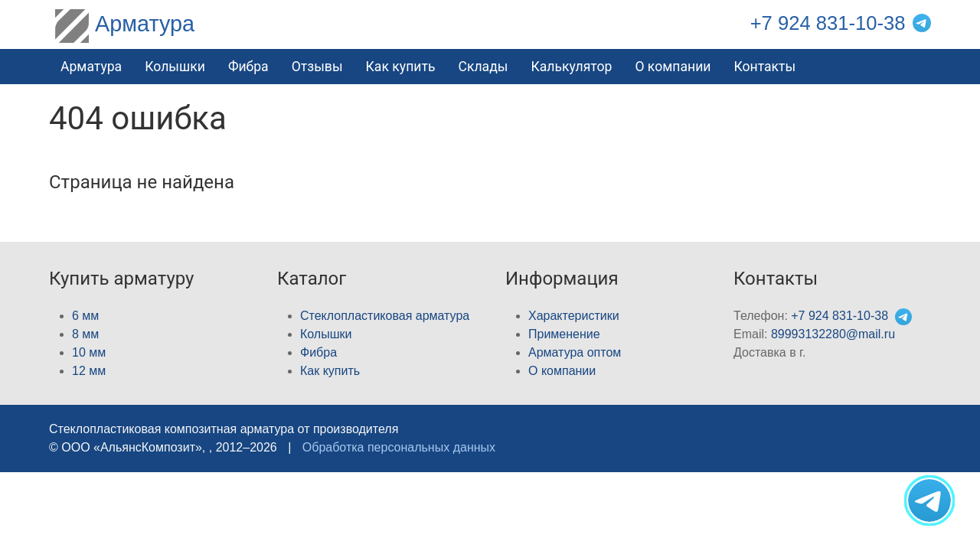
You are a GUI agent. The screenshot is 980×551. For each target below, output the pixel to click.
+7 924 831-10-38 (828, 23)
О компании (673, 67)
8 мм (85, 334)
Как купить (330, 371)
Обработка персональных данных (399, 447)
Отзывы (317, 67)
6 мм (85, 316)
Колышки (326, 334)
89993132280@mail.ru (833, 334)
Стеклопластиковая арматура (385, 316)
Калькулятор (571, 67)
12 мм (89, 371)
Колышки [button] (175, 67)
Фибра (248, 67)
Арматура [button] (91, 67)
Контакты (764, 67)
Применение (564, 334)
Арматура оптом (575, 352)
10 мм (89, 352)
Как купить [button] (401, 67)
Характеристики (574, 316)
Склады (483, 67)
